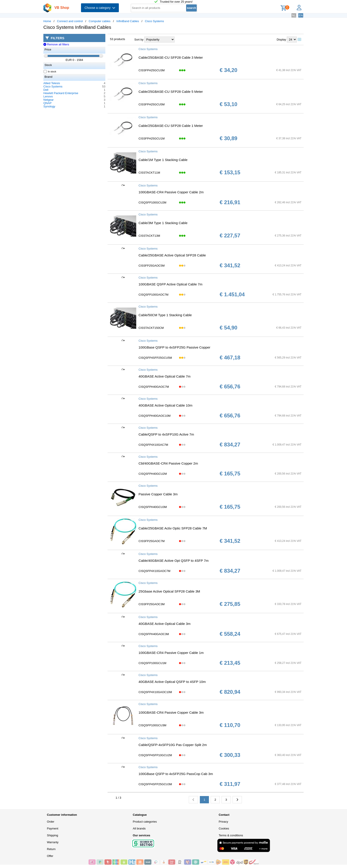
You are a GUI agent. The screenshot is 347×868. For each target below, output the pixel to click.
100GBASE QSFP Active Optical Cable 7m (171, 284)
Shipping (53, 835)
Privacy (223, 822)
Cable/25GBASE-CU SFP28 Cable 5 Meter (171, 92)
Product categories (145, 822)
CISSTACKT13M (149, 236)
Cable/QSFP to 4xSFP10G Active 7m (166, 434)
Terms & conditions (231, 835)
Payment (53, 828)
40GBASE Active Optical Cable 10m (165, 405)
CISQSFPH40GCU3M (153, 507)
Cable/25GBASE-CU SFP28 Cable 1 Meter (171, 126)
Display (281, 40)
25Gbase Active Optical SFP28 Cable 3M (169, 591)
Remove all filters (56, 44)
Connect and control (70, 21)
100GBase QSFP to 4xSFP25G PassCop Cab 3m (176, 774)
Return (51, 849)
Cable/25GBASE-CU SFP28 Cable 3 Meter (171, 57)
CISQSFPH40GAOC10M (155, 416)
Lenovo (48, 96)
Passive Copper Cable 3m (158, 494)
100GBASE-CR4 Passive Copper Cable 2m (171, 192)
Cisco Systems (154, 21)
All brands (139, 828)
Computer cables (100, 21)
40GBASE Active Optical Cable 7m (165, 376)
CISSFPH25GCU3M (152, 70)
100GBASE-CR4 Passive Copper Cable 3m (171, 712)
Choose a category (100, 8)
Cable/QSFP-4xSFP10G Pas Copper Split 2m (173, 745)
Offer (50, 856)
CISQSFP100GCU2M (152, 202)
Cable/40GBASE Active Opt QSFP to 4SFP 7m (173, 561)
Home (47, 21)
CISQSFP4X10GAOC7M (154, 571)
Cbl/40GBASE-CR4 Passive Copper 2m (168, 463)
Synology (49, 106)
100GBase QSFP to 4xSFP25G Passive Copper (174, 347)
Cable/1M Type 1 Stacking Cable (163, 160)
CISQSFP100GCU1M (152, 663)
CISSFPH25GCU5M (152, 104)
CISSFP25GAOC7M (152, 541)
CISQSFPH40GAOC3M (154, 634)
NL (294, 15)
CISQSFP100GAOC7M (153, 295)
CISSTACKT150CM (151, 328)
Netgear (48, 100)
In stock (50, 72)
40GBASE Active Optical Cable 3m (165, 624)
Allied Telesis (52, 83)
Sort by (139, 40)
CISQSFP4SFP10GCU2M (155, 755)
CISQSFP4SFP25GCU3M (155, 784)
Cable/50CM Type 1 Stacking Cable (165, 315)
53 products (118, 39)
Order (51, 822)
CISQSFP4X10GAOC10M (155, 692)
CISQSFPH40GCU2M (153, 474)
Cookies (224, 828)
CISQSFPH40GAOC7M (154, 387)
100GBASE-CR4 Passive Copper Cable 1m (171, 653)
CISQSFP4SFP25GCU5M (155, 358)
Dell (46, 90)
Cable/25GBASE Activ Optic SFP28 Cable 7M (173, 528)
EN (301, 15)
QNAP (47, 103)
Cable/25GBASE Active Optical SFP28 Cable (172, 255)
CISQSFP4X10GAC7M (153, 445)
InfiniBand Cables (128, 21)
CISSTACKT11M (149, 173)
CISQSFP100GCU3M (152, 725)
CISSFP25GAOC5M (152, 266)
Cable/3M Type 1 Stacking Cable (163, 223)
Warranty (53, 842)
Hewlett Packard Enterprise (61, 93)
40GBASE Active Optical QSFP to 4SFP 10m (172, 682)
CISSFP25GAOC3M (152, 604)
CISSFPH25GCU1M (152, 139)
